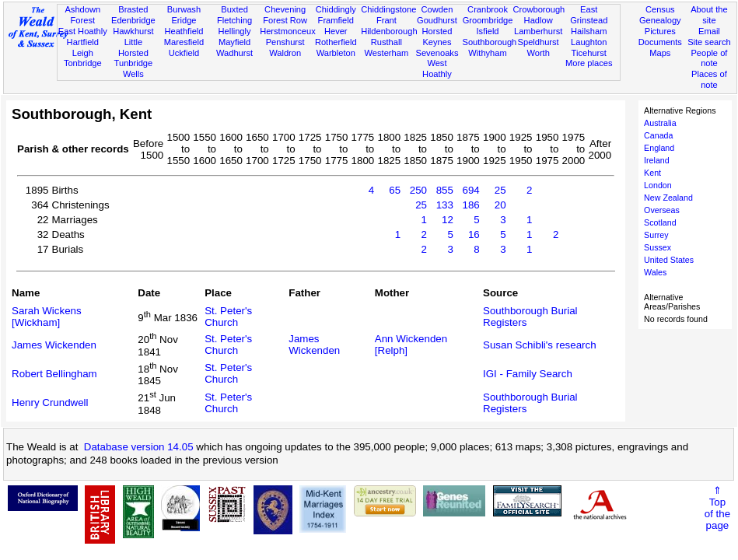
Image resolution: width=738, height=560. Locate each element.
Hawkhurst (133, 31)
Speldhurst (539, 42)
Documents (660, 42)
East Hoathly (83, 31)
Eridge (184, 20)
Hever (336, 31)
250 (418, 190)
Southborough (490, 42)
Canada (658, 135)
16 (474, 234)
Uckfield (184, 53)
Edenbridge (133, 20)
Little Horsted (133, 47)
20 (500, 205)
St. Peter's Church (228, 317)
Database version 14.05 (139, 447)
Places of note (709, 79)
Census (660, 9)
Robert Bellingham (54, 374)
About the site (709, 15)
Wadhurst (234, 53)
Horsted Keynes (437, 37)
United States (669, 260)
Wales (655, 272)
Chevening (285, 9)
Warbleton (336, 53)
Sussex (658, 247)
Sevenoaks (437, 53)
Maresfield (184, 42)
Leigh (83, 53)
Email (709, 31)
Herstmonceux (288, 31)
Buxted (234, 9)
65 (395, 190)
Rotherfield (336, 42)
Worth (538, 53)
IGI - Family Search (528, 374)
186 (471, 205)
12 (448, 220)
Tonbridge (83, 63)
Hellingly (235, 31)
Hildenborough (389, 31)
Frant (386, 20)
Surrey (656, 235)
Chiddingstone (388, 9)
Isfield (488, 31)
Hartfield (83, 42)
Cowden (437, 9)
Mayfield (234, 42)
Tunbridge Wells (134, 68)
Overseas (662, 210)
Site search (709, 42)
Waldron (285, 53)
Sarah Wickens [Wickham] (47, 317)
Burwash (184, 9)
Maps (660, 53)
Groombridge (488, 20)
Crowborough (539, 9)
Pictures (660, 31)
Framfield (336, 20)
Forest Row (285, 20)
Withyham (487, 53)
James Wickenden (54, 345)
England (659, 148)
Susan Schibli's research (540, 345)
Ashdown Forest (82, 15)
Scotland (660, 222)
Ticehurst (589, 53)
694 (471, 190)
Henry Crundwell (50, 402)
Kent (652, 173)
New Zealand (668, 198)
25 (500, 190)
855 (445, 190)
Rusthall (386, 42)
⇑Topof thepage (717, 508)
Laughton (589, 42)
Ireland (657, 160)
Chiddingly (336, 9)
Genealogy (660, 20)
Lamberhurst (538, 31)
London (658, 185)
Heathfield (184, 31)
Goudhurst (437, 20)
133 (445, 205)
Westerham (387, 53)
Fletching (234, 20)
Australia (660, 123)
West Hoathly (437, 68)
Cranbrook (488, 9)
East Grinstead (589, 15)
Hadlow (539, 20)
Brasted (133, 9)
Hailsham (589, 31)
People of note (709, 58)
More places (589, 63)
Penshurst (285, 42)
